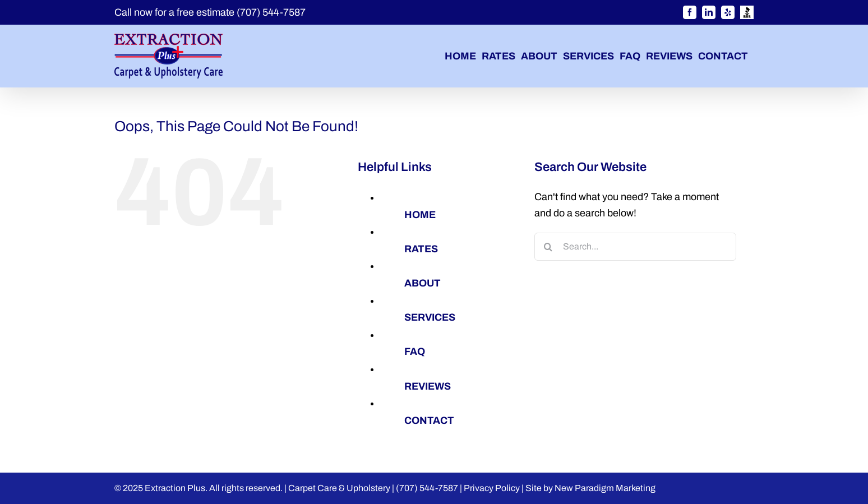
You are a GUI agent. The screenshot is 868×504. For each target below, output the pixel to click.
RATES (421, 249)
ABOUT (423, 283)
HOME (420, 215)
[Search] (548, 247)
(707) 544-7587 (271, 12)
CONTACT (429, 420)
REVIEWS (428, 386)
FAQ (415, 352)
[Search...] (635, 247)
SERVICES (430, 317)
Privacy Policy (492, 488)
